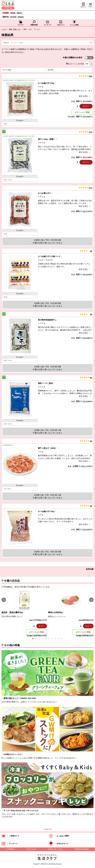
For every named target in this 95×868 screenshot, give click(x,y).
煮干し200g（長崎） (47, 139)
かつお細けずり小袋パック (49, 256)
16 (90, 76)
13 (90, 132)
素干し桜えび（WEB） (48, 448)
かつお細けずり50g (46, 83)
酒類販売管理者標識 (82, 849)
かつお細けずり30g (46, 511)
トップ (4, 29)
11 (90, 188)
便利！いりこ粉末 (45, 383)
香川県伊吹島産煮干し (47, 320)
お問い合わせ (31, 849)
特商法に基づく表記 (56, 849)
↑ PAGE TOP (47, 829)
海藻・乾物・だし (15, 29)
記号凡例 (90, 569)
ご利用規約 (10, 849)
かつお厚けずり (44, 193)
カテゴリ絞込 (11, 70)
